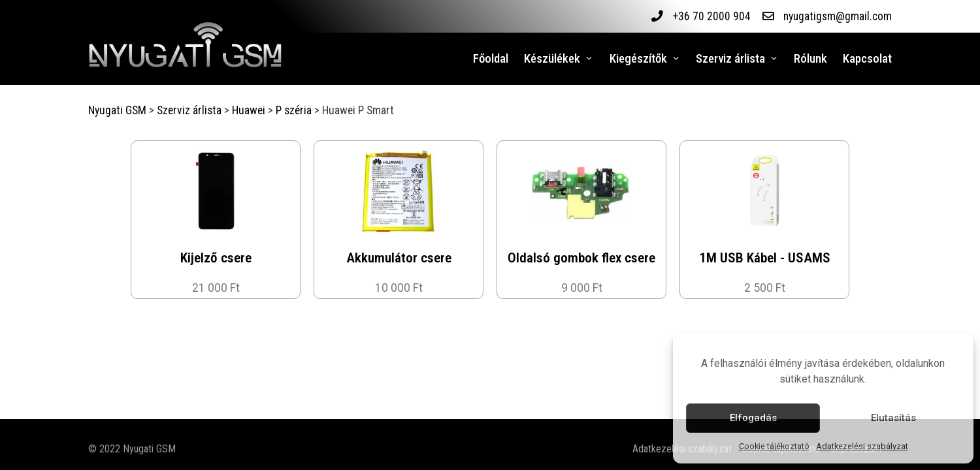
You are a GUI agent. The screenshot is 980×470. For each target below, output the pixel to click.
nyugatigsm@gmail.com (837, 16)
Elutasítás (893, 418)
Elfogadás (753, 418)
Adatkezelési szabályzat (862, 446)
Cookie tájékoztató (774, 446)
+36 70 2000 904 (711, 16)
